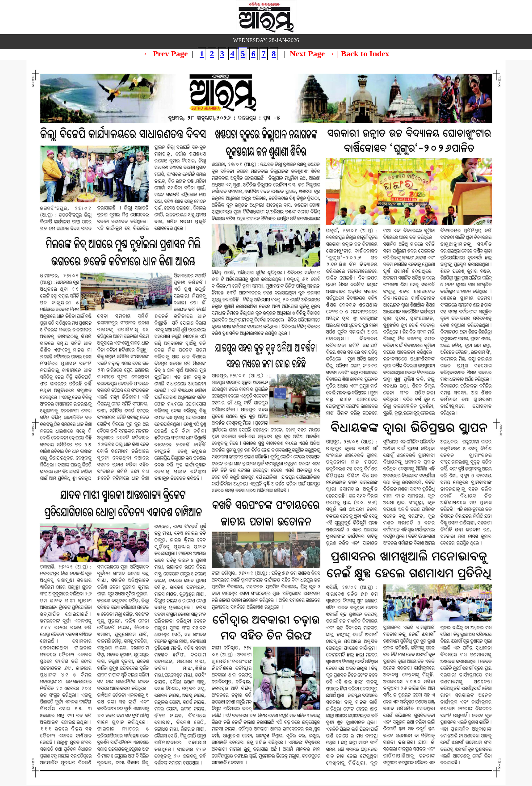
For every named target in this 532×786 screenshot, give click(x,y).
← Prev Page (165, 54)
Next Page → (312, 54)
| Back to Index (363, 54)
